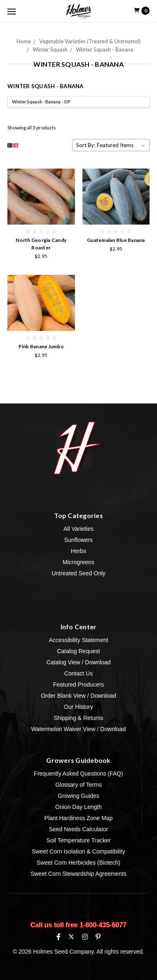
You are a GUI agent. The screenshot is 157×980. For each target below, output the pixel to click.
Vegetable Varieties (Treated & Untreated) (90, 41)
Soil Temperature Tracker (78, 840)
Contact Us (78, 673)
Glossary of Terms (78, 785)
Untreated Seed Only (78, 573)
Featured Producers (79, 685)
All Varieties (78, 529)
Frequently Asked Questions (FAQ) (78, 774)
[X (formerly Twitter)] (71, 937)
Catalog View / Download (78, 662)
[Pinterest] (98, 937)
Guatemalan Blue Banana (116, 240)
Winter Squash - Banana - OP (41, 102)
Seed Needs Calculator (79, 829)
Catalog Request (78, 651)
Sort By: (86, 145)
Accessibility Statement (79, 640)
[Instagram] (85, 937)
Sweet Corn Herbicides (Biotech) (78, 863)
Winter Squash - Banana (104, 49)
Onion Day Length (78, 807)
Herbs (78, 551)
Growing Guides (78, 796)
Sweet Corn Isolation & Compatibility (78, 851)
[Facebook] (59, 937)
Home (24, 41)
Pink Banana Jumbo (41, 346)
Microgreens (78, 562)
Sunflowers (78, 540)
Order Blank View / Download (78, 696)
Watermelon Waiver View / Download (79, 729)
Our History (78, 707)
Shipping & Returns (78, 718)
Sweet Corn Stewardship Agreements (78, 874)
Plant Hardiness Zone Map (79, 818)
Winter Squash (50, 49)
